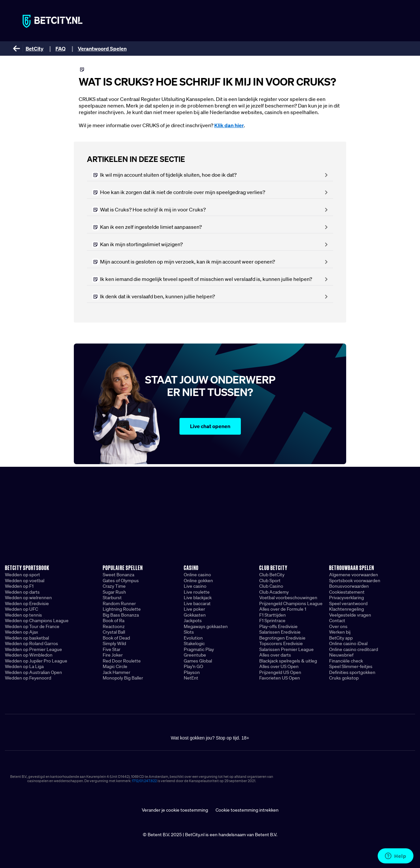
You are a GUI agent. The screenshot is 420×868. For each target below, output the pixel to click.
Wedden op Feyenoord (28, 678)
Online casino (197, 575)
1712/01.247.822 (144, 781)
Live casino (195, 586)
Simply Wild (114, 643)
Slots (189, 632)
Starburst (112, 598)
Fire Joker (113, 655)
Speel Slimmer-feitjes (351, 666)
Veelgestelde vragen (350, 615)
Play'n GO (193, 666)
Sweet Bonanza (118, 575)
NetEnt (191, 678)
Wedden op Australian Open (33, 672)
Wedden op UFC (21, 609)
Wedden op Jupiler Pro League (36, 661)
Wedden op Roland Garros (31, 643)
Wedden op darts (22, 592)
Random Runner (119, 603)
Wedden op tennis (23, 615)
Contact (337, 621)
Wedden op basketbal (27, 638)
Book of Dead (116, 638)
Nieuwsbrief (341, 655)
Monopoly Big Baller (123, 678)
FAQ (61, 49)
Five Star (112, 649)
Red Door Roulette (122, 661)
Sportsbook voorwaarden (355, 581)
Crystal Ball (114, 632)
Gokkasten (195, 615)
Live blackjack (198, 598)
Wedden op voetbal (25, 581)
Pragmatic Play (199, 649)
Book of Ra (114, 621)
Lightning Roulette (122, 609)
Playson (192, 672)
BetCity (34, 49)
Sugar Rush (114, 592)
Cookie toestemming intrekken (247, 810)
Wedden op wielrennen (28, 598)
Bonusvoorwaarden (349, 586)
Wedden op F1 (19, 586)
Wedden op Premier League (33, 649)
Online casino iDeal (348, 643)
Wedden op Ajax (21, 632)
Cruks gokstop (344, 678)
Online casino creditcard (354, 649)
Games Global (198, 661)
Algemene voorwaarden (354, 575)
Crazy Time (114, 586)
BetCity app (341, 638)
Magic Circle (115, 666)
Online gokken (198, 581)
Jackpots (193, 621)
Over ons (338, 626)
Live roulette (197, 592)
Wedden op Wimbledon (29, 655)
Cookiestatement (347, 592)
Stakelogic (194, 643)
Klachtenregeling (346, 609)
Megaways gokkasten (206, 626)
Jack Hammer (116, 672)
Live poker (194, 609)
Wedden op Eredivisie (27, 603)
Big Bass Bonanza (121, 615)
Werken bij (340, 632)
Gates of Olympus (121, 581)
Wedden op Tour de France (32, 626)
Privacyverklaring (346, 598)
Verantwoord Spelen (102, 49)
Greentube (195, 655)
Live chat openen (210, 426)
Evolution (193, 638)
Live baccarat (197, 603)
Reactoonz (114, 626)
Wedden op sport (22, 575)
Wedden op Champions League (37, 621)
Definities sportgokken (352, 672)
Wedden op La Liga (24, 666)
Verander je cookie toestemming (175, 810)
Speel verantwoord (348, 603)
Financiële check (346, 661)
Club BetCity (272, 575)
